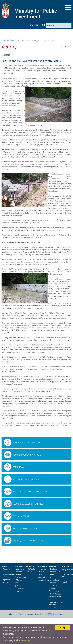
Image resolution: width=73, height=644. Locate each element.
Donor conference (54, 584)
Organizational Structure (8, 581)
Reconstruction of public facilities (55, 605)
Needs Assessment (54, 590)
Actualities (43, 566)
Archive (53, 566)
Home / (6, 40)
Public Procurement (20, 576)
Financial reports (19, 590)
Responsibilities (8, 574)
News (41, 572)
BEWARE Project (30, 570)
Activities (31, 566)
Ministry (6, 566)
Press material (41, 576)
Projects (42, 569)
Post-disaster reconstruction (55, 595)
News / (13, 40)
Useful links (44, 580)
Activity (53, 577)
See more (26, 640)
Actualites (55, 580)
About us (7, 569)
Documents (20, 566)
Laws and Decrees (19, 570)
